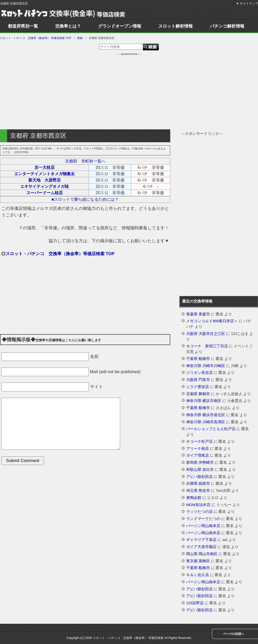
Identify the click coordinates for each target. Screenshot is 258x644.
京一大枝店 (45, 167)
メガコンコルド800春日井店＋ (212, 321)
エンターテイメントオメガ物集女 (45, 174)
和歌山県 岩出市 (200, 470)
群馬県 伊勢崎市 (200, 462)
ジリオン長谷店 (199, 373)
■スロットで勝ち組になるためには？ (85, 199)
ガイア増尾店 (198, 455)
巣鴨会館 (194, 498)
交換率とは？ (68, 26)
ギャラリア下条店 (201, 540)
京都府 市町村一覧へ (85, 161)
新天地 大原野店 (45, 180)
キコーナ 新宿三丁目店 (207, 346)
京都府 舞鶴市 (198, 394)
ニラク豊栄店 (198, 387)
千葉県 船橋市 (198, 359)
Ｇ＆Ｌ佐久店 (198, 575)
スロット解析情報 (176, 26)
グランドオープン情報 (120, 26)
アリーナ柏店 (198, 449)
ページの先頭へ (233, 634)
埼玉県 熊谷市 (198, 491)
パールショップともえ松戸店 (211, 429)
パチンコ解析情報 (227, 26)
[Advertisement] (129, 91)
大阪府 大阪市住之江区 (206, 334)
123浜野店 (195, 603)
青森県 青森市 (198, 314)
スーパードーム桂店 (45, 193)
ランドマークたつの (203, 519)
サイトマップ (249, 4)
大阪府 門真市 (198, 380)
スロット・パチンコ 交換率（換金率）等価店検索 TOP (60, 254)
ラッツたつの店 (199, 512)
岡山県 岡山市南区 (202, 554)
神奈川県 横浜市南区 (204, 401)
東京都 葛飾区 (198, 561)
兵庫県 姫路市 (198, 484)
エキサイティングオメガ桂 (45, 186)
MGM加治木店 (198, 505)
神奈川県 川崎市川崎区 (206, 366)
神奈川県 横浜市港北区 (206, 415)
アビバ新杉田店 (199, 477)
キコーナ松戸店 (199, 441)
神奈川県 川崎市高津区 (206, 422)
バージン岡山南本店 (203, 526)
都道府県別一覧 (23, 26)
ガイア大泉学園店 (201, 547)
